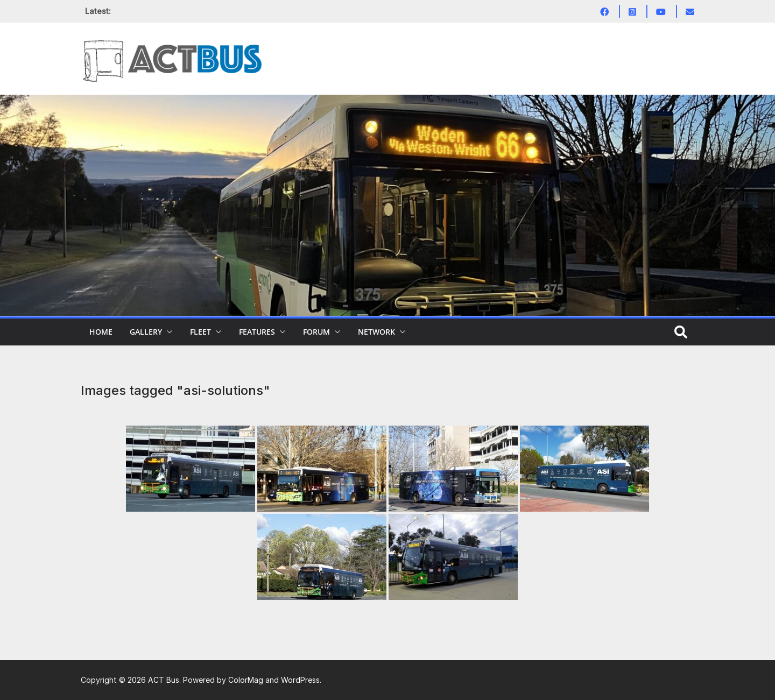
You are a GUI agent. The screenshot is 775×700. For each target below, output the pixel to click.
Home (101, 332)
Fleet (200, 332)
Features (257, 332)
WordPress (300, 680)
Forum (316, 332)
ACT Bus (164, 680)
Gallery (146, 332)
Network (376, 332)
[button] (167, 332)
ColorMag (246, 680)
